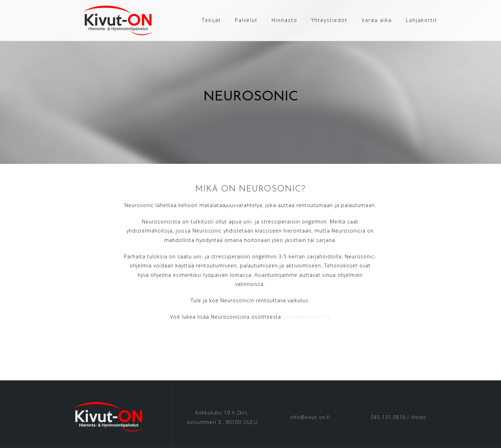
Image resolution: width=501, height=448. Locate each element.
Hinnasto (284, 20)
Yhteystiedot (329, 20)
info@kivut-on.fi (310, 417)
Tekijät (211, 20)
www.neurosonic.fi (306, 317)
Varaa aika (377, 20)
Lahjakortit (422, 20)
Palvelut (246, 20)
